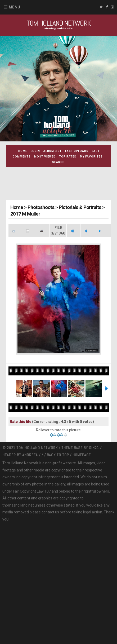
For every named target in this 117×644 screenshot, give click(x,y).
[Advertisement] (61, 184)
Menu (14, 7)
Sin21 (94, 448)
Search (58, 162)
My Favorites (91, 157)
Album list (53, 151)
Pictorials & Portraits (80, 207)
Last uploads (77, 151)
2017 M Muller (25, 214)
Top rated (68, 157)
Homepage (82, 455)
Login (35, 151)
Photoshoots (41, 207)
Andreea (31, 455)
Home (23, 151)
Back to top (58, 455)
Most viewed (45, 157)
